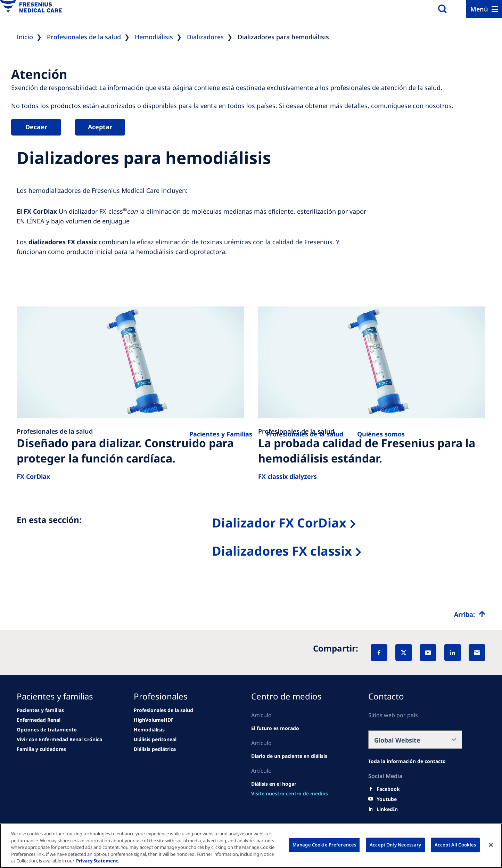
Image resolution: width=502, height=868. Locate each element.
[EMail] (477, 653)
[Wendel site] (40, 710)
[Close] (491, 845)
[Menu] (484, 9)
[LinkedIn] (453, 653)
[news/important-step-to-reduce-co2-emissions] (39, 720)
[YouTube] (428, 653)
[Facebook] (379, 653)
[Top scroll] (470, 614)
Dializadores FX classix (282, 551)
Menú (479, 9)
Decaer (36, 127)
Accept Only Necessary (395, 845)
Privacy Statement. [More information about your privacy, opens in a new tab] (98, 861)
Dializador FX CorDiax (279, 523)
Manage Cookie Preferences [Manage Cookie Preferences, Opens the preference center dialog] (324, 845)
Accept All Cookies (455, 845)
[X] (404, 653)
